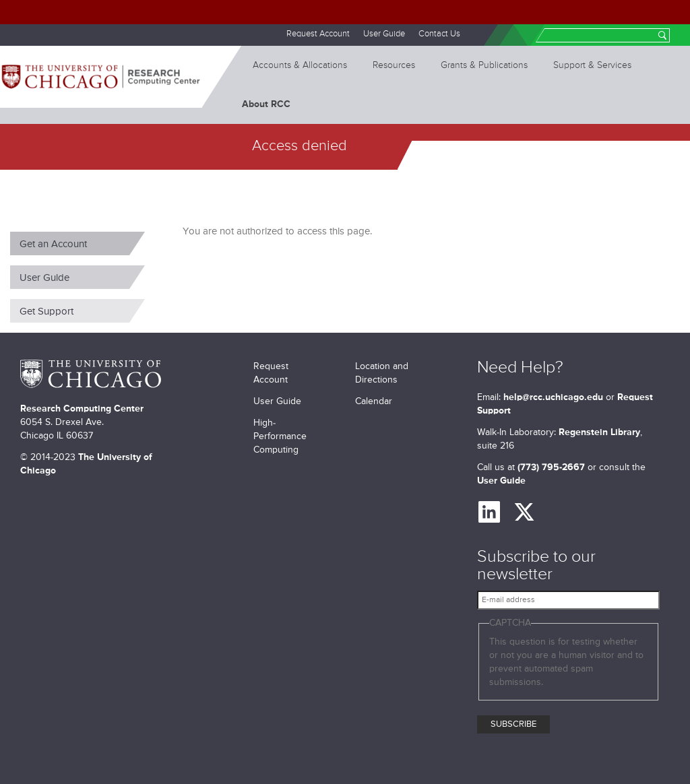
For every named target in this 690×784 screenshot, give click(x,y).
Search (662, 37)
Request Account (318, 34)
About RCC (266, 104)
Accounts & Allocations (300, 65)
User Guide (384, 34)
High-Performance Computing (280, 436)
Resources (394, 65)
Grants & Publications (484, 65)
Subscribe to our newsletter (536, 566)
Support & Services (592, 65)
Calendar (374, 401)
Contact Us (439, 34)
